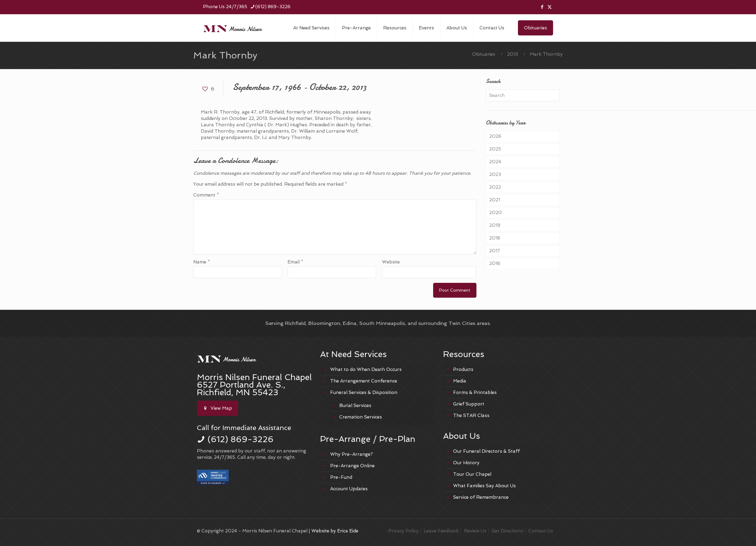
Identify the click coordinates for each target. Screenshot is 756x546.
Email (295, 262)
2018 (495, 238)
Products (463, 369)
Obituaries (535, 28)
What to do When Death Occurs (366, 369)
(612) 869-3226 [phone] (273, 7)
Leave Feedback (441, 531)
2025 (495, 149)
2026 (495, 136)
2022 (495, 187)
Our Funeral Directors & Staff (486, 451)
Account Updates (349, 489)
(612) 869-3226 (240, 439)
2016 (495, 263)
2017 (495, 251)
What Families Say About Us (484, 486)
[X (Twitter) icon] (550, 7)
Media (460, 381)
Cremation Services (361, 417)
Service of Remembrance (481, 497)
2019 (495, 225)
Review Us (475, 531)
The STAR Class (471, 415)
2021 (495, 200)
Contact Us (541, 531)
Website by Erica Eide (335, 531)
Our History (466, 463)
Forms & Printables (475, 392)
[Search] (523, 95)
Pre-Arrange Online (352, 466)
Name (202, 262)
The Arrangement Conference (364, 381)
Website (391, 262)
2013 (512, 54)
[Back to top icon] (731, 520)
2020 (496, 213)
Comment (206, 195)
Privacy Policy (403, 531)
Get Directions (507, 531)
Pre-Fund (341, 477)
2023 (495, 174)
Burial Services (355, 405)
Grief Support (469, 404)
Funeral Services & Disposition (364, 392)
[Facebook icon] (542, 7)
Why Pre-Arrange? (351, 454)
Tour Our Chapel (472, 474)
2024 (495, 162)
